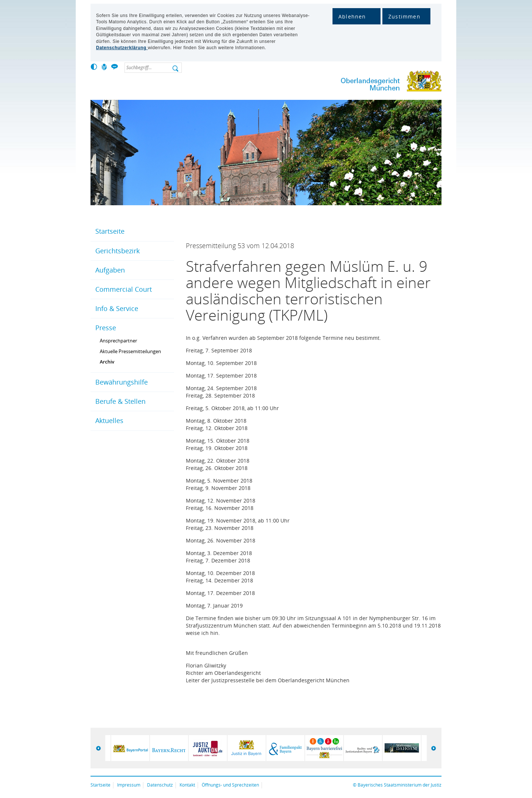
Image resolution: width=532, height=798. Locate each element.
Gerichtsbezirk (117, 251)
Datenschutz (160, 785)
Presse (106, 328)
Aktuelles (109, 420)
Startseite (110, 231)
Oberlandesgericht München (377, 83)
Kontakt (187, 785)
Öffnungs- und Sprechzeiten (230, 785)
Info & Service (117, 308)
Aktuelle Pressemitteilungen (130, 351)
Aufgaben (110, 270)
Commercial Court (124, 289)
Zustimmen (404, 16)
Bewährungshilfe (122, 382)
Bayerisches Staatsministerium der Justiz (400, 785)
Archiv (107, 362)
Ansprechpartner (118, 341)
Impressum (129, 785)
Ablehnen (352, 16)
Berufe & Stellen (120, 401)
